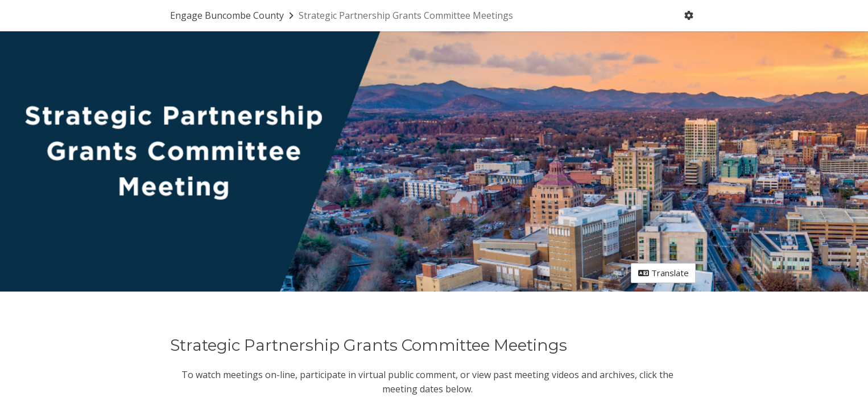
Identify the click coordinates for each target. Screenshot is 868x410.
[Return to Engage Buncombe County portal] (233, 15)
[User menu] (689, 16)
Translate (664, 273)
